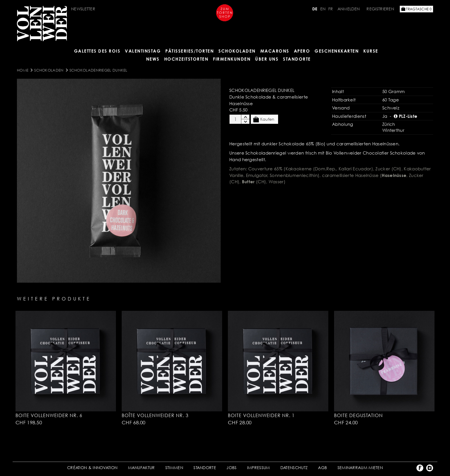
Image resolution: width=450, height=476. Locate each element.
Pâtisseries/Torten (190, 51)
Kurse (371, 51)
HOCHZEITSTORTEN (186, 59)
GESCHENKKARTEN (337, 51)
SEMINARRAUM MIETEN (360, 468)
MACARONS (275, 51)
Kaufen (264, 120)
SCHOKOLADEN (237, 51)
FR (331, 9)
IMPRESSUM (259, 468)
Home (23, 70)
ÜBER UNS (267, 59)
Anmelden (349, 9)
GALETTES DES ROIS (97, 51)
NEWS (153, 59)
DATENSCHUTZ (294, 468)
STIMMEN (174, 468)
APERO (302, 51)
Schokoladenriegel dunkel (98, 70)
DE (315, 9)
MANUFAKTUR (141, 468)
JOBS (231, 468)
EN (323, 9)
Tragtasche (416, 9)
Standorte (297, 59)
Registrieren (380, 9)
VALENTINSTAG (143, 51)
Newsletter (83, 9)
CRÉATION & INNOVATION (92, 468)
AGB (322, 468)
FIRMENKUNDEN (232, 59)
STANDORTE (205, 468)
